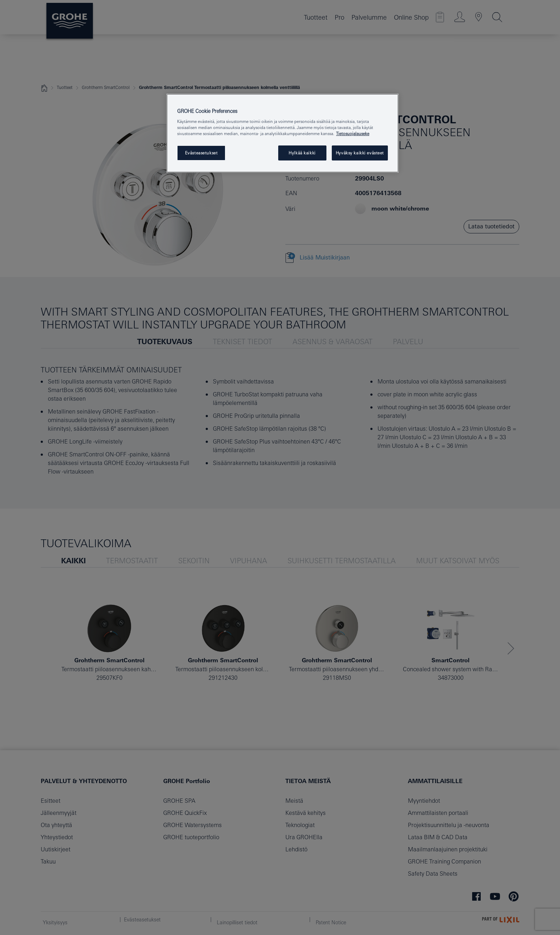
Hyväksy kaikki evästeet (360, 153)
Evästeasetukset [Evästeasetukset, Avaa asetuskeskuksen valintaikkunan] (201, 153)
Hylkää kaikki (302, 153)
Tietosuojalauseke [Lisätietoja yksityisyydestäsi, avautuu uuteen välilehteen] (353, 133)
